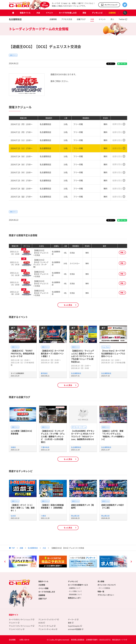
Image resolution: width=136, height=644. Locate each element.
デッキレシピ (97, 13)
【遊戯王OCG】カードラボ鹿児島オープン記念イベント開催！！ (52, 353)
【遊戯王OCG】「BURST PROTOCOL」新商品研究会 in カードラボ (23, 353)
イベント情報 (43, 588)
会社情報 (12, 640)
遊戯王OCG (13, 55)
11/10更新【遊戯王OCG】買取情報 (22, 432)
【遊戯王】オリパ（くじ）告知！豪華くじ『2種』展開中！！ (23, 508)
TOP (13, 548)
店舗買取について (75, 588)
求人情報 (101, 581)
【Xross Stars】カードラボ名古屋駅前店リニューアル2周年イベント (113, 353)
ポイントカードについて (107, 585)
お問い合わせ (24, 640)
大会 (38, 13)
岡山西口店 (75, 516)
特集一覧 (101, 591)
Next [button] (131, 562)
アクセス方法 (67, 19)
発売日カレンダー (75, 598)
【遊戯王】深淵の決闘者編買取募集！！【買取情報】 (52, 506)
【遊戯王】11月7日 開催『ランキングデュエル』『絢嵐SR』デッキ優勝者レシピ (113, 435)
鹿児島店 (44, 373)
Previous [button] (5, 562)
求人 (112, 19)
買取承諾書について (75, 595)
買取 (84, 13)
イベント (49, 13)
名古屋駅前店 (15, 19)
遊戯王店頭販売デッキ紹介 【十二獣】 (113, 506)
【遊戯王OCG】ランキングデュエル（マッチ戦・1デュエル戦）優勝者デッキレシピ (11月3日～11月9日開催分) (53, 436)
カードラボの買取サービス (78, 585)
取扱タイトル (25, 13)
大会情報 (42, 585)
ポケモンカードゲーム (79, 427)
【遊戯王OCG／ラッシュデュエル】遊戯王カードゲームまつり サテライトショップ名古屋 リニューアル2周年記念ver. (83, 356)
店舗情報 (112, 13)
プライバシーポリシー (106, 595)
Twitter (122, 19)
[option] (23, 562)
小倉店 (43, 516)
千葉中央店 (45, 447)
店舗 (21, 548)
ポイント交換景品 (104, 588)
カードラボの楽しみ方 (68, 13)
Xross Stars (106, 347)
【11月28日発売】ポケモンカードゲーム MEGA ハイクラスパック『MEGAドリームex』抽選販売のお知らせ (83, 435)
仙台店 (13, 516)
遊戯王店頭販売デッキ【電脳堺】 (82, 506)
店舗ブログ (81, 19)
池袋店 (13, 447)
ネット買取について (75, 591)
